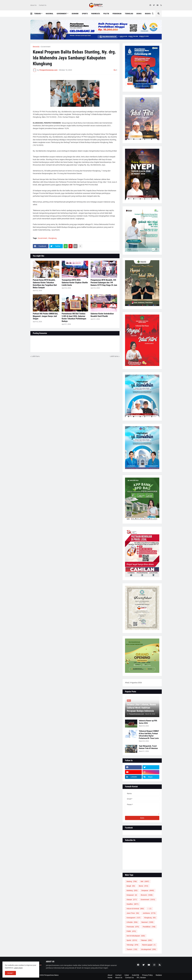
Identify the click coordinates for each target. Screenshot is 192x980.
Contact (118, 975)
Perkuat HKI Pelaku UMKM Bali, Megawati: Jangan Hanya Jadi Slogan (45, 316)
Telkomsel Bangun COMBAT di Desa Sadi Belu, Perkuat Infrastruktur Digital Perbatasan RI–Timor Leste (149, 735)
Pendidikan (149, 927)
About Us (33, 5)
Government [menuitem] (62, 14)
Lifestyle (132, 922)
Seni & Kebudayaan (136, 936)
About (110, 975)
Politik (131, 931)
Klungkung (52, 238)
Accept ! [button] (10, 973)
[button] (32, 14)
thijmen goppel (149, 945)
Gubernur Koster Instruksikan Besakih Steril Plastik (102, 315)
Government (46, 47)
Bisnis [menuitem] (139, 14)
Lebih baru (36, 356)
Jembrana (149, 913)
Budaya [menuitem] (148, 14)
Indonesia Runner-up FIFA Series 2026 (148, 722)
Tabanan (146, 940)
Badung (132, 881)
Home (110, 978)
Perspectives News (51, 975)
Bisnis (143, 886)
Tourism (132, 949)
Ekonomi (147, 895)
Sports (132, 940)
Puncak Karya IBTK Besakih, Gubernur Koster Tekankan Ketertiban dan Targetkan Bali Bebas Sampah (45, 284)
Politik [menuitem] (106, 14)
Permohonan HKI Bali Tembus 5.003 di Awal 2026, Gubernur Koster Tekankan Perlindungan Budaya (74, 317)
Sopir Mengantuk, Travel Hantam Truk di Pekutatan (148, 747)
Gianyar (132, 900)
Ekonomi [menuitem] (75, 14)
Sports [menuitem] (85, 14)
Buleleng (132, 890)
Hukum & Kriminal (135, 909)
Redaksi (159, 975)
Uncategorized (148, 949)
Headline (133, 904)
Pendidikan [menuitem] (117, 14)
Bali (145, 881)
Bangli (131, 886)
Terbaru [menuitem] (38, 14)
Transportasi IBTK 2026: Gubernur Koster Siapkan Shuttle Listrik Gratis (75, 283)
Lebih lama (114, 356)
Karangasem (133, 918)
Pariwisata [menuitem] (96, 14)
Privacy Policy (147, 975)
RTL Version (141, 978)
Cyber (127, 975)
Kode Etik (136, 975)
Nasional (147, 922)
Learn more (18, 968)
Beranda (36, 47)
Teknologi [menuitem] (129, 14)
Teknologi (132, 945)
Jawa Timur (133, 913)
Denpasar (148, 890)
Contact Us (43, 5)
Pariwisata (133, 927)
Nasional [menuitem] (50, 14)
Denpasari (132, 895)
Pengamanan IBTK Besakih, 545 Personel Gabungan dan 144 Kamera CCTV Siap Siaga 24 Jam (104, 283)
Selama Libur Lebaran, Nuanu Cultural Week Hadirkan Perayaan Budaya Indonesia (141, 708)
